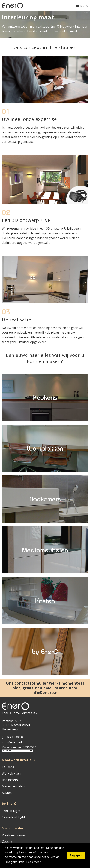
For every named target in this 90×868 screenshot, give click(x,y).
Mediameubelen (13, 786)
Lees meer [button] (34, 862)
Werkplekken (11, 773)
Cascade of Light (13, 817)
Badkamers (10, 780)
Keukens (8, 767)
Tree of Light (11, 811)
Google (7, 842)
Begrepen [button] (76, 855)
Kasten (7, 793)
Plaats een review (14, 835)
